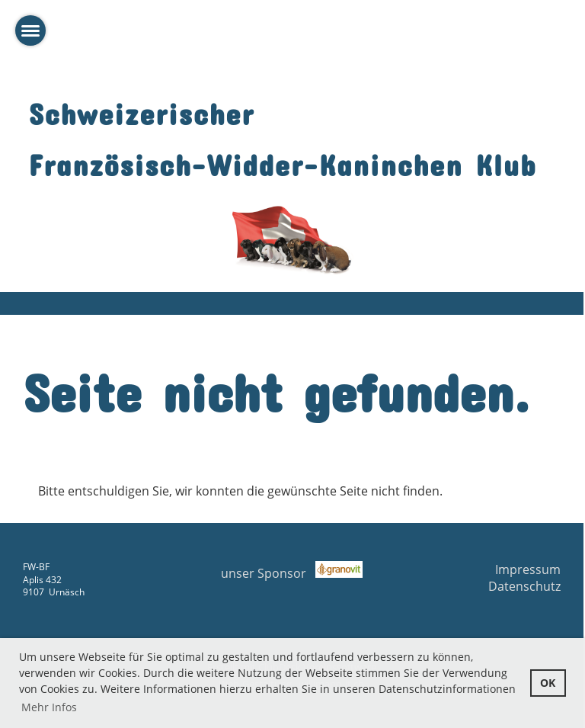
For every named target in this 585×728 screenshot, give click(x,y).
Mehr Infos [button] (49, 707)
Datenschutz (524, 586)
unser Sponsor (292, 573)
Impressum (528, 569)
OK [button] (548, 683)
